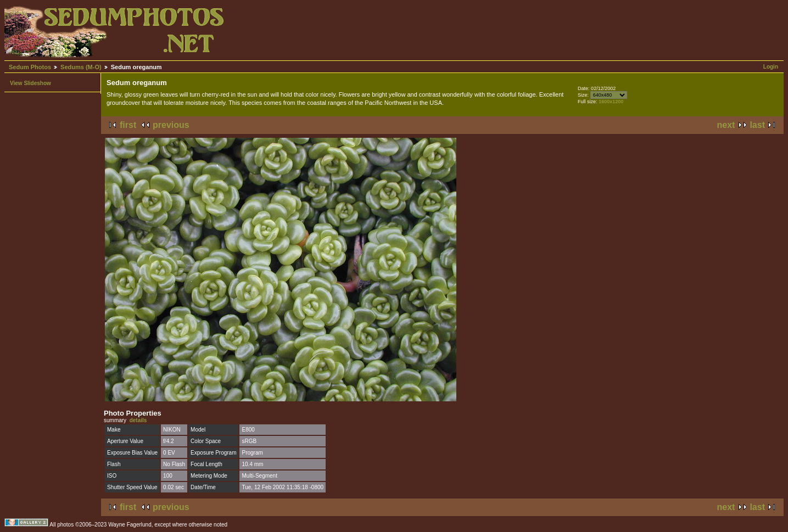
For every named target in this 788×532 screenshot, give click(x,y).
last (757, 125)
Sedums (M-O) (81, 67)
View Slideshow (30, 83)
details (138, 420)
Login (771, 67)
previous (171, 125)
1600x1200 (611, 102)
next (726, 125)
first (128, 125)
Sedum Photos (30, 67)
